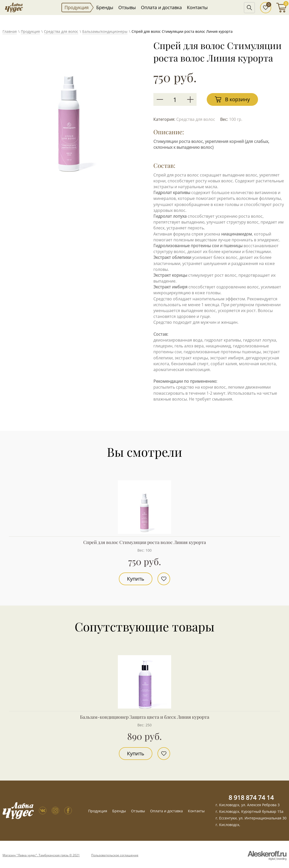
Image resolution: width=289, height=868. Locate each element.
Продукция (77, 7)
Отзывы (127, 7)
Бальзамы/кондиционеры (105, 31)
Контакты (197, 7)
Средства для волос (61, 31)
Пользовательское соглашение (115, 855)
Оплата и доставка (161, 7)
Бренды (105, 7)
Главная (10, 31)
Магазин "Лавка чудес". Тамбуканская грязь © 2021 (41, 855)
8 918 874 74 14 (251, 797)
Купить (136, 579)
